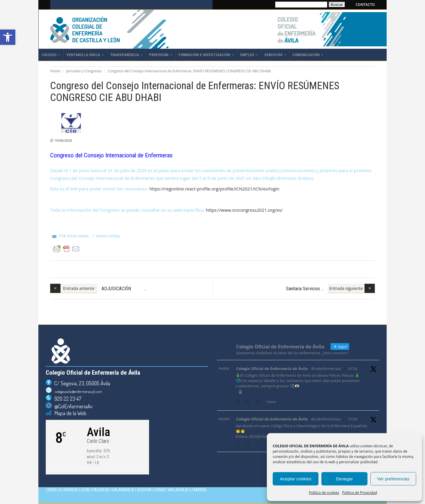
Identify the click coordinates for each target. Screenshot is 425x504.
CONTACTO (365, 5)
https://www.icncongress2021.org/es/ (244, 210)
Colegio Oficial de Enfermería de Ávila (272, 368)
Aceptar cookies (296, 479)
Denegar (344, 479)
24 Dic (353, 369)
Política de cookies (324, 493)
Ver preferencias (393, 479)
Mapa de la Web (69, 413)
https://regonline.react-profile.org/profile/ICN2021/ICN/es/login (214, 189)
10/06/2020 (63, 140)
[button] (8, 37)
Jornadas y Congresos (84, 71)
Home (55, 71)
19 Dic (353, 419)
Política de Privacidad (359, 493)
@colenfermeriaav (326, 369)
